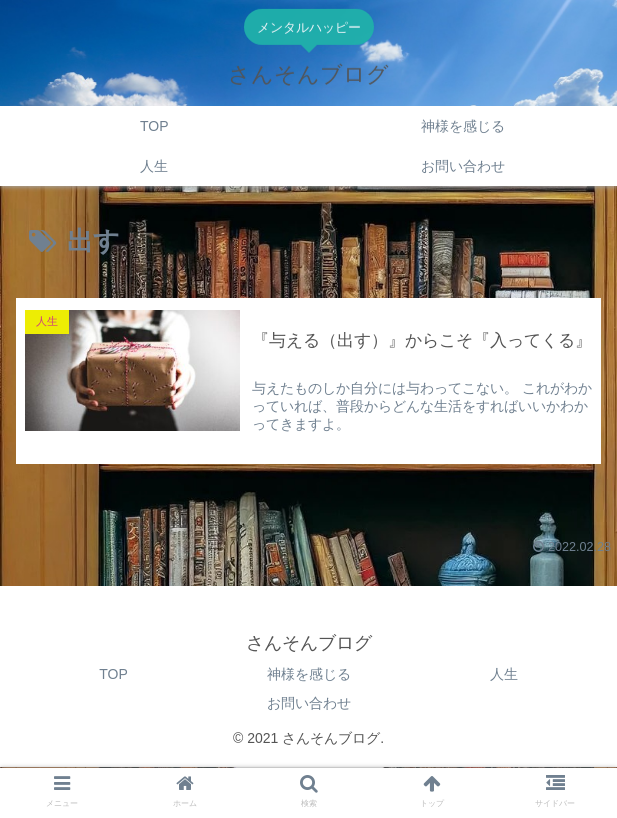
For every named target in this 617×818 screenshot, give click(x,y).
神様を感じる (309, 674)
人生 (504, 674)
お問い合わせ (309, 703)
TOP (113, 674)
